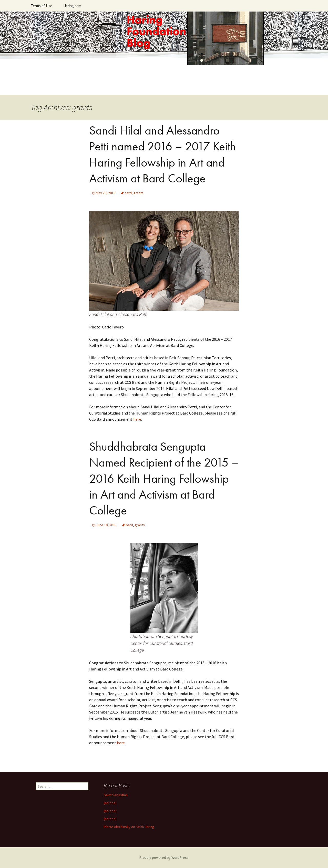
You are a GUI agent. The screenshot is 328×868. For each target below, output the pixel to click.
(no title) (110, 803)
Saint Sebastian (116, 795)
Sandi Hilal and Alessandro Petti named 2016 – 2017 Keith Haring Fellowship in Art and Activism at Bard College (163, 154)
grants (139, 193)
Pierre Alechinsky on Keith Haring (129, 827)
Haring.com (72, 6)
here (137, 419)
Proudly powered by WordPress (164, 857)
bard (128, 193)
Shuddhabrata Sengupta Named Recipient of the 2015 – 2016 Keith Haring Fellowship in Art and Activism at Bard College (164, 478)
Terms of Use (42, 6)
